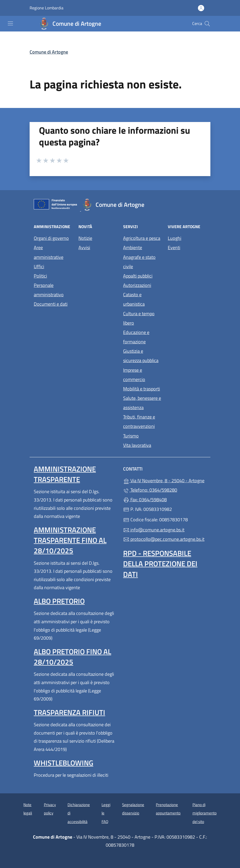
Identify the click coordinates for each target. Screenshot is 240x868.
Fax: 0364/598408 (145, 500)
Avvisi (84, 247)
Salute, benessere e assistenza (142, 403)
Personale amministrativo (49, 290)
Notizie (85, 238)
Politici (40, 276)
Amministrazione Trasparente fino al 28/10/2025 (70, 540)
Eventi (174, 247)
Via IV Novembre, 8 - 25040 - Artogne (165, 480)
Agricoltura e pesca (142, 238)
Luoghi (175, 238)
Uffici (39, 266)
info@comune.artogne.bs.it (154, 530)
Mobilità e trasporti (142, 389)
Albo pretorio (59, 601)
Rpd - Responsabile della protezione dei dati (160, 564)
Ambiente (133, 247)
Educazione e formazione (136, 337)
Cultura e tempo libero (139, 318)
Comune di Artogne (49, 52)
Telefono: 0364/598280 (150, 490)
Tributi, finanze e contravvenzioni (139, 422)
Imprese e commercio (134, 375)
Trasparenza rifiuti (69, 712)
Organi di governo (51, 238)
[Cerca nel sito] (207, 24)
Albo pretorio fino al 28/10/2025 (72, 657)
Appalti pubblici (138, 276)
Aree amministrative (49, 252)
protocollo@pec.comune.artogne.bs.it (164, 539)
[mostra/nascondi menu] (10, 23)
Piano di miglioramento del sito (205, 813)
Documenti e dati (51, 304)
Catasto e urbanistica (134, 299)
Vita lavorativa (137, 445)
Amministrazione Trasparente (65, 474)
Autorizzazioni (137, 285)
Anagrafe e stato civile (139, 262)
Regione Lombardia (46, 8)
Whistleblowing (64, 763)
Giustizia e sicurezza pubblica (141, 356)
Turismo (131, 436)
